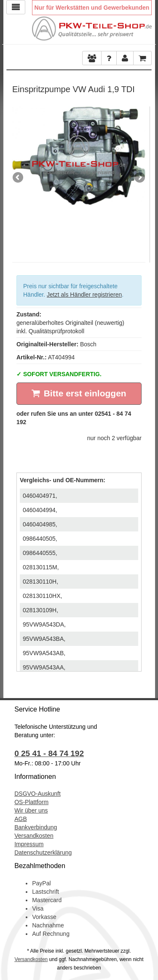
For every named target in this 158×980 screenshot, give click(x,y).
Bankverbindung (36, 827)
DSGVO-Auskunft (37, 794)
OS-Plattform (31, 802)
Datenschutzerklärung (43, 853)
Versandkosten (34, 836)
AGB (21, 819)
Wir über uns (31, 810)
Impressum (29, 844)
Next (139, 178)
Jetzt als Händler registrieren (84, 295)
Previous (19, 178)
